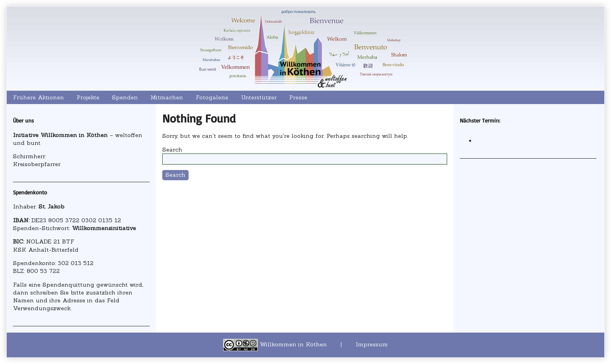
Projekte (88, 97)
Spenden (125, 97)
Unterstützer (259, 97)
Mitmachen (167, 97)
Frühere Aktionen (39, 97)
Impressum (372, 344)
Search (172, 150)
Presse (298, 97)
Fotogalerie (212, 97)
